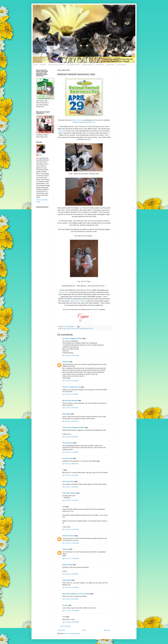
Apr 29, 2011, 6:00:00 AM (70, 421)
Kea (64, 507)
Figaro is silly (70, 328)
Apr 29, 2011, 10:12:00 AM (71, 529)
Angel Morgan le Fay (88, 64)
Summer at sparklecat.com (71, 387)
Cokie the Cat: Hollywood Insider (73, 427)
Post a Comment (65, 626)
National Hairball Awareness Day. (84, 122)
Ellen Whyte (66, 414)
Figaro (64, 328)
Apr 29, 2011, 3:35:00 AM (70, 408)
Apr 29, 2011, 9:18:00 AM (70, 487)
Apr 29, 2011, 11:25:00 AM (71, 543)
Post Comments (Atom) (73, 634)
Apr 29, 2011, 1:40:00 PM (70, 574)
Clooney (65, 605)
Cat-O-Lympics (121, 64)
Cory (40, 155)
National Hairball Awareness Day (84, 328)
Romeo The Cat (77, 120)
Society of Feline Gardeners (56, 64)
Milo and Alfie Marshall (70, 400)
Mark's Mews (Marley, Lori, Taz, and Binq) (76, 594)
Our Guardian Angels (73, 64)
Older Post (107, 630)
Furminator (62, 131)
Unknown (66, 362)
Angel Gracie (100, 64)
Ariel (64, 617)
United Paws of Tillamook (78, 301)
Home (36, 64)
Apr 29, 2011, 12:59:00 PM (71, 559)
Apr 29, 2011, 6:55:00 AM (70, 437)
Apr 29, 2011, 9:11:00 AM (70, 475)
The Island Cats (68, 443)
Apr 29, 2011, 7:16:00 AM (70, 452)
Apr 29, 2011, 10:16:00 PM (71, 611)
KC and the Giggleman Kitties (72, 339)
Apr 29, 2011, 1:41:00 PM (70, 587)
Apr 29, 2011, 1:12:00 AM (70, 381)
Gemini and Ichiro (68, 536)
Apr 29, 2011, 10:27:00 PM (71, 622)
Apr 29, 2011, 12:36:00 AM (71, 355)
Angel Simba (67, 580)
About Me (43, 64)
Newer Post (61, 630)
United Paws (110, 64)
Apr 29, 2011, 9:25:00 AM (70, 500)
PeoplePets (95, 309)
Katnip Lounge (67, 565)
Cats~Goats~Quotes (69, 493)
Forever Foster (67, 458)
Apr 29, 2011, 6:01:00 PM (70, 599)
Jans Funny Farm (68, 482)
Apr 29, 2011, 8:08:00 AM (70, 464)
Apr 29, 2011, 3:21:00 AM (70, 394)
